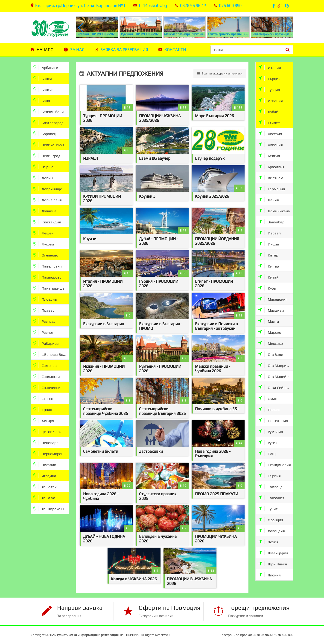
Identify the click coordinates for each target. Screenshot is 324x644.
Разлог (43, 332)
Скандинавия (274, 464)
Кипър (268, 266)
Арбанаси (46, 67)
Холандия (271, 531)
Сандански (47, 376)
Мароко (270, 332)
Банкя (43, 78)
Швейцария (273, 553)
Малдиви (271, 310)
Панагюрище (49, 288)
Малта (269, 321)
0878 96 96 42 (193, 5)
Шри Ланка (273, 564)
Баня (42, 100)
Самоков (45, 365)
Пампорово (47, 277)
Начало (45, 50)
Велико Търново (51, 144)
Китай (268, 277)
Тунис (268, 509)
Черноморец (48, 453)
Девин (43, 178)
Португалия (273, 420)
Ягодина (45, 475)
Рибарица (46, 343)
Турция (269, 89)
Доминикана (274, 211)
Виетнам (271, 178)
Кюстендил (47, 222)
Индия (269, 244)
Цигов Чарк (47, 431)
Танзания (271, 497)
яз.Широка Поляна (51, 509)
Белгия (269, 155)
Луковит (45, 244)
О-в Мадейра (274, 376)
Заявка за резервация (124, 50)
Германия (271, 189)
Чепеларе (46, 442)
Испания (270, 100)
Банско (43, 89)
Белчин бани (49, 111)
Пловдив (45, 299)
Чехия (268, 542)
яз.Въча (44, 497)
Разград (44, 321)
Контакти (175, 50)
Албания (270, 144)
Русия (268, 442)
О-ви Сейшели (275, 387)
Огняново (46, 255)
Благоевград (48, 122)
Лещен (43, 233)
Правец (44, 310)
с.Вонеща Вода (50, 354)
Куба (267, 288)
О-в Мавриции (276, 365)
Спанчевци (47, 387)
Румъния (270, 431)
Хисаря (44, 420)
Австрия (270, 133)
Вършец (44, 167)
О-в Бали (271, 354)
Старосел (45, 398)
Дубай (268, 111)
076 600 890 (230, 5)
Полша (269, 409)
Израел (269, 233)
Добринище (48, 189)
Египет (269, 122)
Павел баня (48, 266)
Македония (273, 299)
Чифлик (45, 464)
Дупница (45, 211)
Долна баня (48, 200)
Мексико (270, 343)
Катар (268, 255)
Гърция (269, 78)
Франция (271, 520)
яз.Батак (45, 486)
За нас (77, 50)
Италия (269, 67)
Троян (43, 409)
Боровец (45, 133)
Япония (269, 575)
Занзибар (271, 222)
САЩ (267, 453)
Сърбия (269, 475)
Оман (268, 398)
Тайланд (270, 486)
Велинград (47, 155)
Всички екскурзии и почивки (220, 73)
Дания (268, 200)
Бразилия (271, 167)
